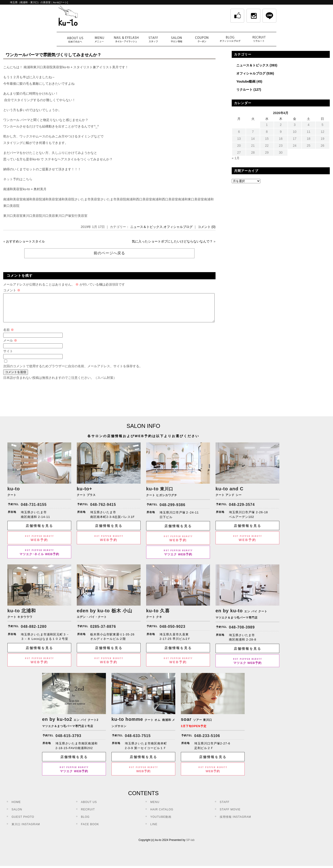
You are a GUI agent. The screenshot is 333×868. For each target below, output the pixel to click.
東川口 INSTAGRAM (26, 830)
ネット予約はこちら (18, 179)
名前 (9, 335)
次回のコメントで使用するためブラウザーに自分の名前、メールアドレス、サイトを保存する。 (73, 372)
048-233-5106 (207, 741)
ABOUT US (89, 808)
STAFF (225, 808)
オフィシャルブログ (178, 227)
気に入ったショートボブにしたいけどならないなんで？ (172, 241)
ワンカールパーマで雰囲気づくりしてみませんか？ (53, 55)
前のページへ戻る (109, 253)
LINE (154, 830)
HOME (16, 808)
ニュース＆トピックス (146, 227)
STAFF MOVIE (230, 815)
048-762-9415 (103, 510)
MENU (155, 808)
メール (10, 346)
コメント (12, 290)
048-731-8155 (34, 510)
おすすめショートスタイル (25, 241)
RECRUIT (88, 815)
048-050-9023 (173, 632)
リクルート (244, 90)
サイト (8, 357)
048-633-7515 (138, 741)
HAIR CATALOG (162, 815)
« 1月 (236, 158)
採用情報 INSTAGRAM (235, 822)
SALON (17, 815)
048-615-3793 (68, 741)
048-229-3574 (242, 510)
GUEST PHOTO (23, 822)
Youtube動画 (246, 81)
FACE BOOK (90, 830)
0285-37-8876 (103, 632)
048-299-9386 (173, 510)
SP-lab (190, 846)
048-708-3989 (242, 633)
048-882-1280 (34, 632)
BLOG (85, 822)
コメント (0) (207, 227)
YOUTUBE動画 (161, 822)
